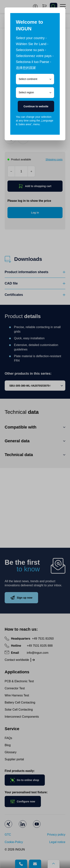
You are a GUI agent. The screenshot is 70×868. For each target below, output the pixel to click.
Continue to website (36, 106)
